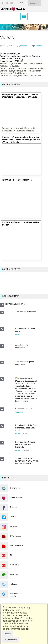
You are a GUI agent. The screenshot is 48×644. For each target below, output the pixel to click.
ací (27, 629)
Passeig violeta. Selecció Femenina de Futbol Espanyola (25, 444)
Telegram (14, 584)
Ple (12, 555)
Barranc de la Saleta (23, 409)
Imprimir (23, 46)
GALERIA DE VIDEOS (12, 84)
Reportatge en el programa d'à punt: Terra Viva (20, 56)
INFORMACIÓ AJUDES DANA (14, 304)
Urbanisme (19, 412)
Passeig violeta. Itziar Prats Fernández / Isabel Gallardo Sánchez (26, 428)
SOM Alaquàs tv (17, 546)
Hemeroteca (15, 488)
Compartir (38, 46)
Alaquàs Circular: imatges (26, 312)
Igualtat (18, 334)
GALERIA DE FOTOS (11, 269)
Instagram (14, 526)
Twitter (13, 517)
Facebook (14, 507)
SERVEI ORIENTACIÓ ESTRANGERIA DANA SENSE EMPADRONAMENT (27, 461)
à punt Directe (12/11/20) (11, 61)
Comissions (15, 565)
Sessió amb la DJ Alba (10, 54)
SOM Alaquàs (16, 536)
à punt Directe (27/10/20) (11, 59)
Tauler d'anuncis (17, 498)
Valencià (23, 2)
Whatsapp (14, 574)
